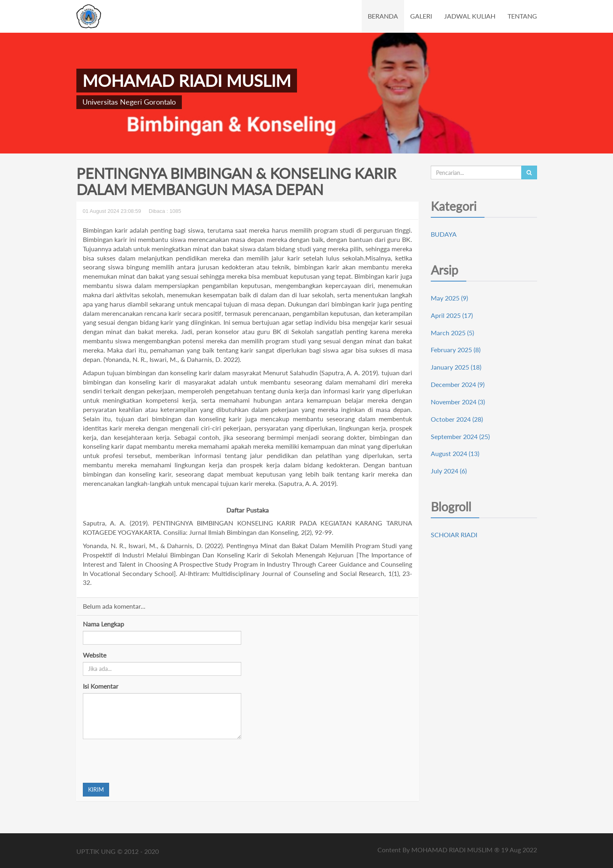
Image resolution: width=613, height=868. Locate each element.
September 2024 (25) (460, 436)
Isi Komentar (101, 686)
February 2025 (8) (456, 350)
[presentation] (144, 761)
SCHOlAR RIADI (454, 535)
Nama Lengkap (103, 624)
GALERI (421, 16)
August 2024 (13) (455, 453)
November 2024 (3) (458, 402)
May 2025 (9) (449, 298)
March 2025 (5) (452, 333)
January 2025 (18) (456, 367)
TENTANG (522, 16)
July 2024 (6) (449, 471)
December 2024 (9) (458, 384)
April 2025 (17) (452, 315)
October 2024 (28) (457, 419)
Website (95, 655)
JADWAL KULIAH (470, 16)
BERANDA (383, 16)
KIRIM (96, 789)
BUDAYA (444, 234)
